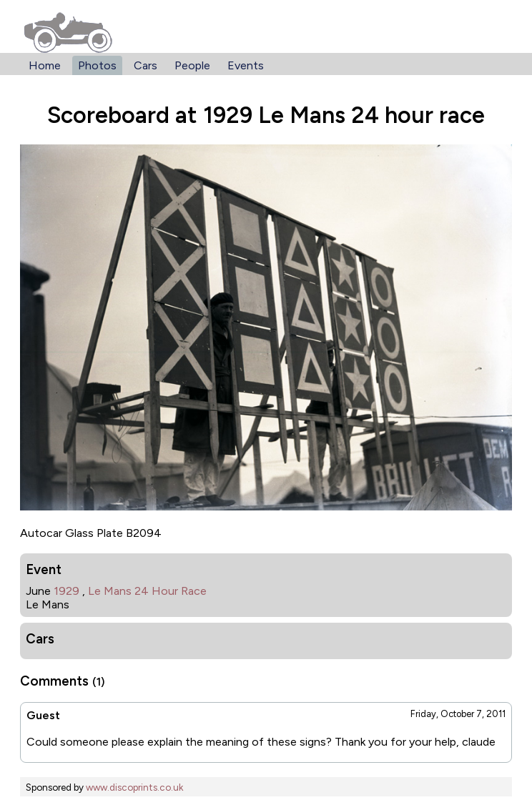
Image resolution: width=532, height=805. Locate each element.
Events (246, 65)
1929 (66, 591)
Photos (97, 65)
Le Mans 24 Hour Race (147, 591)
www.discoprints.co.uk (134, 787)
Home (45, 65)
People (192, 65)
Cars (146, 65)
